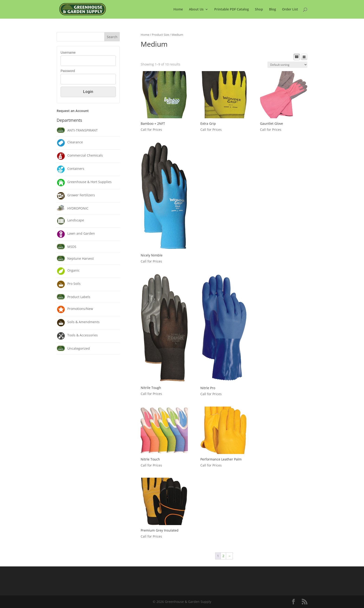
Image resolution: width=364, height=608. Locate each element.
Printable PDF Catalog (232, 10)
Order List (290, 10)
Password (68, 71)
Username (68, 53)
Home (178, 10)
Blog (273, 10)
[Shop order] (287, 65)
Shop (259, 10)
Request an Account (73, 111)
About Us (196, 10)
